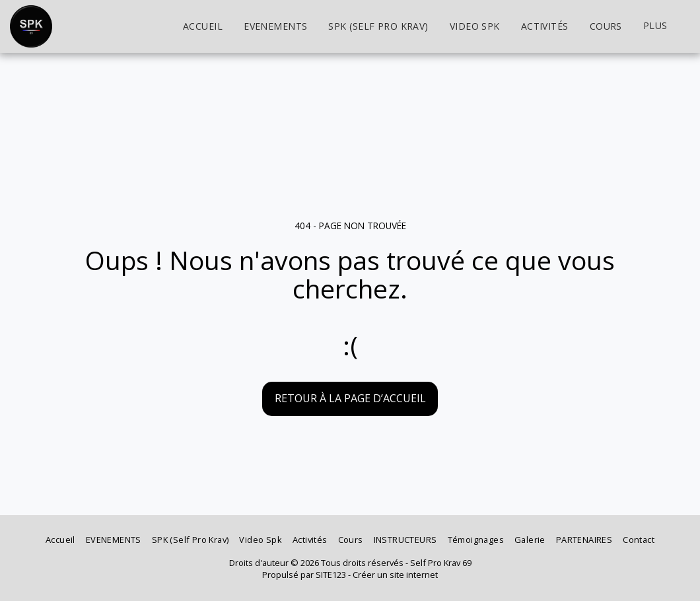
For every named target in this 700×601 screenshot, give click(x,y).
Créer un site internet (395, 575)
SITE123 (331, 575)
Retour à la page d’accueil (350, 398)
